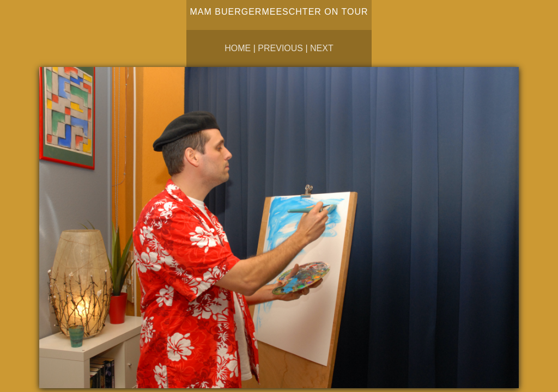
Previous (280, 48)
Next (322, 48)
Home (238, 48)
